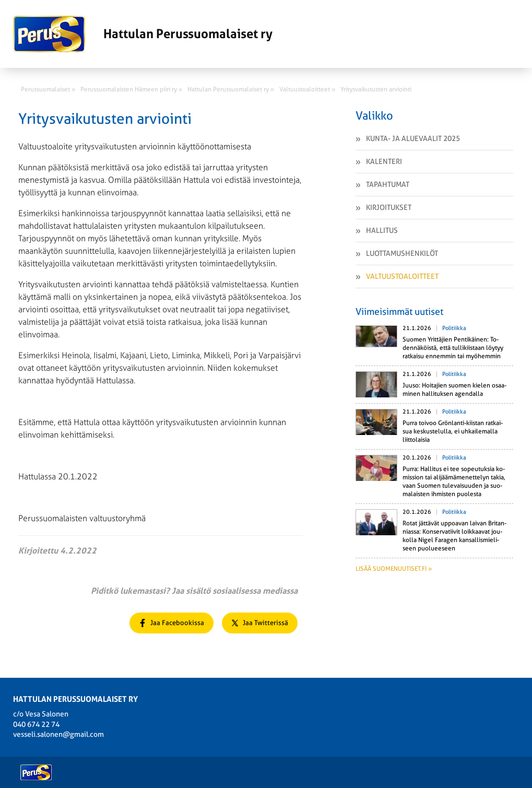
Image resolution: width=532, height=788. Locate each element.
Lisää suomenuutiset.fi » (394, 569)
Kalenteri (384, 161)
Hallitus (382, 230)
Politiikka (454, 328)
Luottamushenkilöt (402, 253)
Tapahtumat (388, 184)
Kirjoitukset (389, 207)
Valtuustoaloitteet (402, 276)
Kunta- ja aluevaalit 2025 (413, 138)
